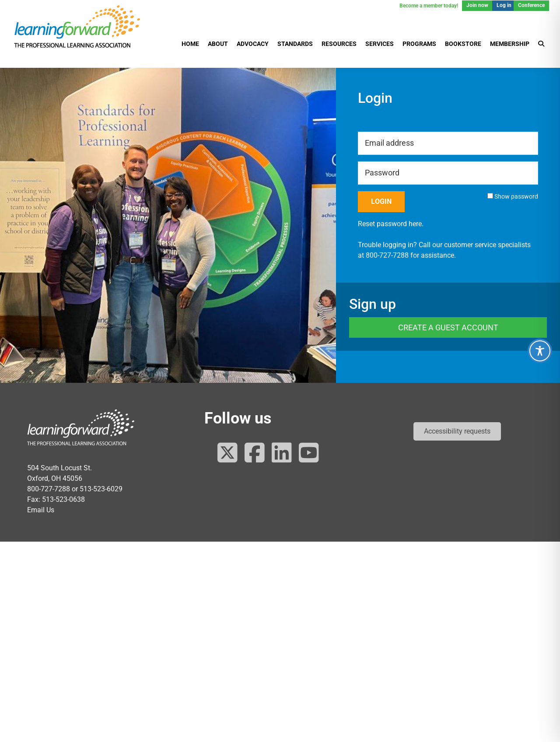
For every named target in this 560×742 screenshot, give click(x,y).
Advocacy (253, 44)
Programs (419, 44)
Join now (477, 5)
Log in (504, 5)
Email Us (41, 510)
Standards (295, 44)
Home (190, 44)
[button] (457, 431)
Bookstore (463, 44)
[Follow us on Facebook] (255, 453)
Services (380, 44)
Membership (510, 44)
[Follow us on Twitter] (227, 453)
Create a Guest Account (448, 327)
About (218, 44)
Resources (339, 44)
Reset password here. (391, 224)
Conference (531, 5)
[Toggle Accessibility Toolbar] (540, 351)
